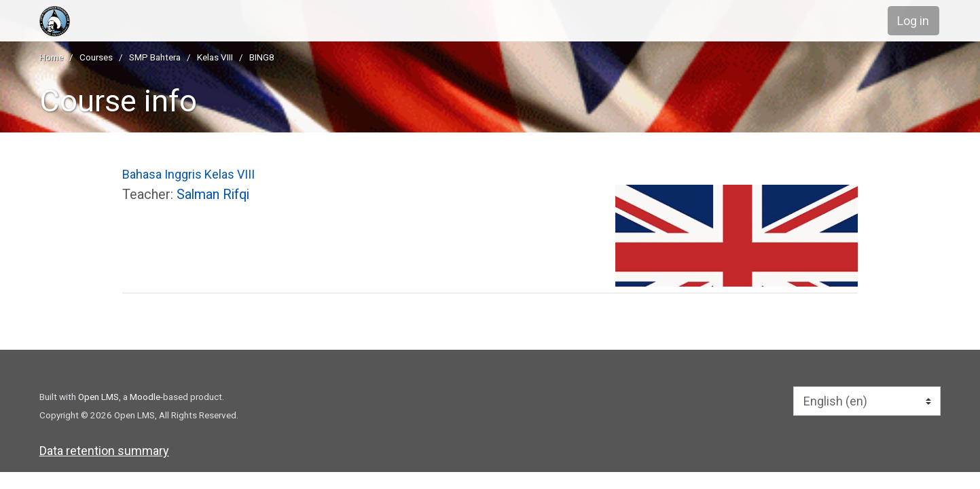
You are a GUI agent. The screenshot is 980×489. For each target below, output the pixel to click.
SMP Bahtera (155, 57)
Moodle (145, 397)
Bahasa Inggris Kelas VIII (188, 174)
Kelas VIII (215, 57)
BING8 (262, 57)
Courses (96, 57)
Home (51, 57)
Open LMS (98, 397)
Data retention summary (104, 451)
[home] (130, 21)
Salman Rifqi (213, 195)
